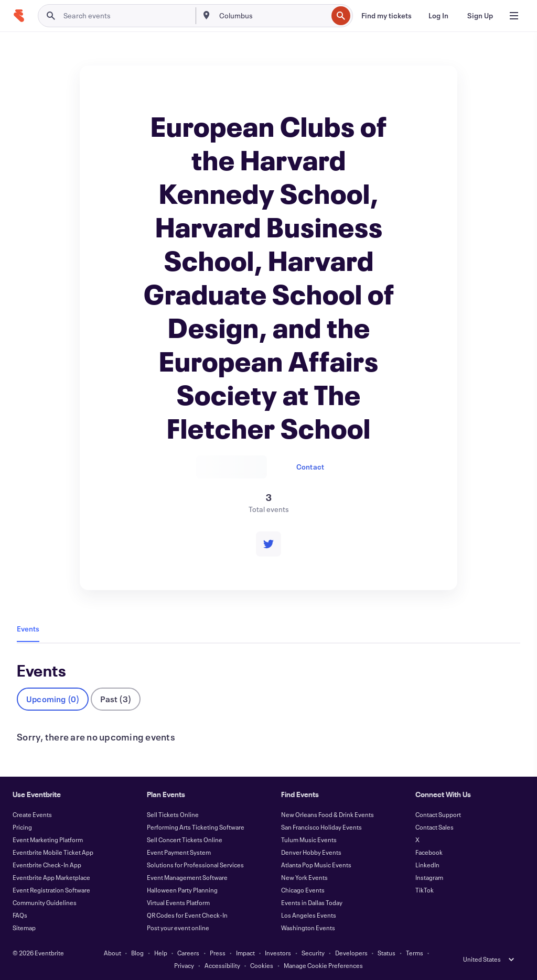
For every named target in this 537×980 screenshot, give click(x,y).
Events (28, 629)
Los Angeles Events (309, 915)
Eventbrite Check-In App (47, 865)
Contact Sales (434, 827)
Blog (137, 953)
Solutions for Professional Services (195, 865)
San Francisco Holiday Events (321, 827)
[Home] (19, 16)
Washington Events (308, 928)
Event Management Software (187, 877)
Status (386, 953)
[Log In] (438, 16)
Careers (188, 953)
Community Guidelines (45, 902)
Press (218, 953)
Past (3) (116, 699)
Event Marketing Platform (48, 840)
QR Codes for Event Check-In (187, 915)
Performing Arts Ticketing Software (196, 827)
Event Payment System (179, 852)
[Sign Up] (480, 16)
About (112, 953)
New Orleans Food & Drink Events (327, 814)
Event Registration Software (51, 890)
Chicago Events (303, 890)
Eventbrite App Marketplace (51, 877)
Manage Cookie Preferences (323, 965)
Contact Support (438, 814)
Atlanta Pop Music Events (316, 865)
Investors (278, 953)
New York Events (304, 877)
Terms (415, 953)
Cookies (262, 965)
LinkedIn (427, 865)
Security (313, 953)
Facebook (429, 852)
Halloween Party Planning (182, 890)
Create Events (32, 814)
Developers (351, 953)
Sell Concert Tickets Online (185, 840)
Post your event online (178, 928)
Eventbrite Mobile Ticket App (53, 852)
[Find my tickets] (386, 16)
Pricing (22, 827)
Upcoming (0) (53, 699)
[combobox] (272, 16)
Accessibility (222, 965)
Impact (245, 953)
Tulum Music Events (309, 840)
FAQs (20, 915)
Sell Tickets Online (173, 814)
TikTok (425, 890)
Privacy (184, 965)
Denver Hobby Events (311, 852)
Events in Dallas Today (312, 902)
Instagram (429, 877)
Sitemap (24, 928)
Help (161, 953)
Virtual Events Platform (178, 902)
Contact (310, 467)
